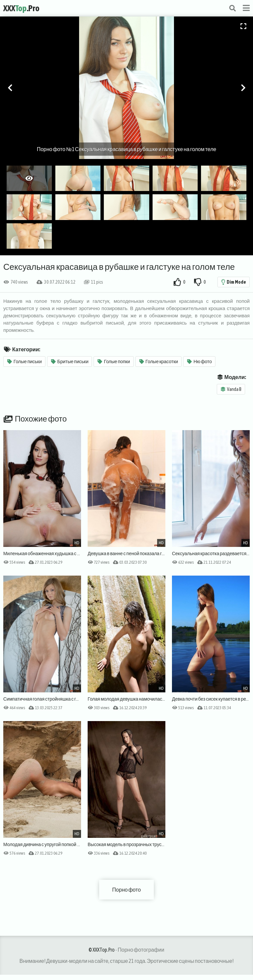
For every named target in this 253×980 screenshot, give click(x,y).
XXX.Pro (21, 8)
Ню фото (199, 362)
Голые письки (25, 362)
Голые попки (114, 362)
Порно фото (127, 890)
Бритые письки (70, 362)
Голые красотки (159, 362)
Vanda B (231, 389)
